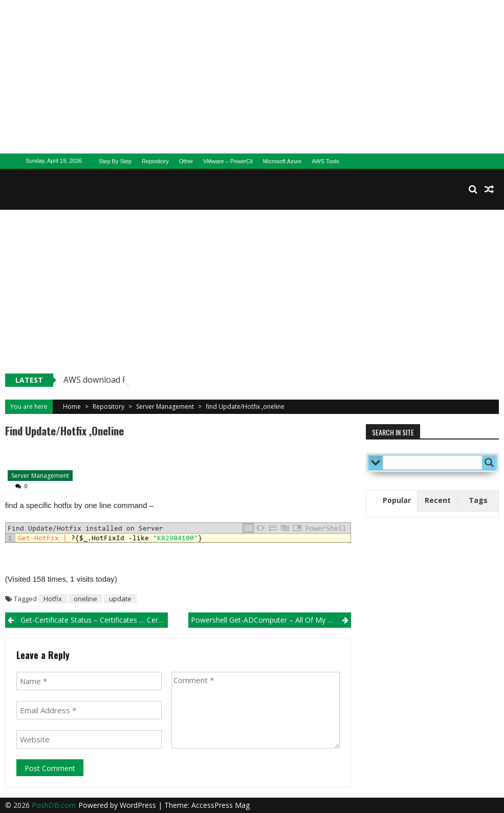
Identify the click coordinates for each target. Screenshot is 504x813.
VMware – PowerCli (228, 161)
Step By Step (115, 161)
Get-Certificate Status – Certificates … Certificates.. (94, 620)
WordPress (139, 805)
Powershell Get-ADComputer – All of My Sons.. (269, 620)
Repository (155, 161)
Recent (438, 500)
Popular (397, 500)
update (120, 599)
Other (186, 161)
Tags (478, 500)
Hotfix (53, 599)
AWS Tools (326, 161)
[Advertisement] (252, 77)
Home (72, 406)
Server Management (165, 406)
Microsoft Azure (282, 161)
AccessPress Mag (221, 805)
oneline (85, 599)
